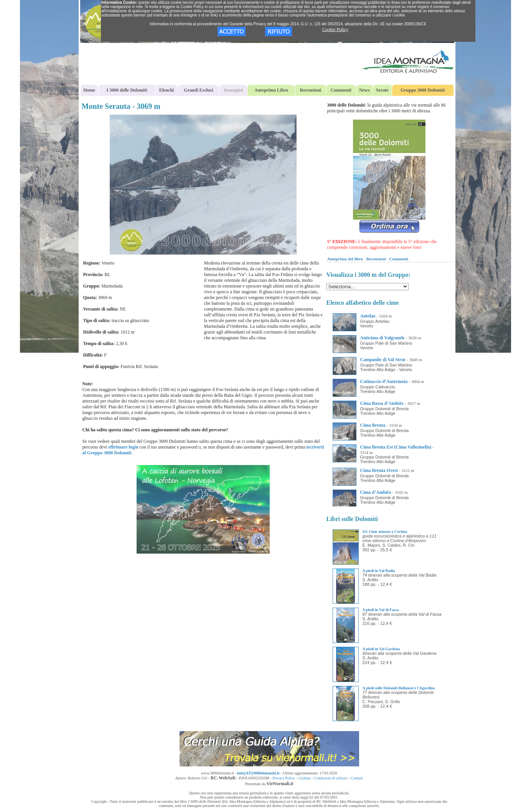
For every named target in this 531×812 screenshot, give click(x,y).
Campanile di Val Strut (383, 360)
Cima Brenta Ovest (379, 470)
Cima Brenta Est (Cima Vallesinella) (396, 447)
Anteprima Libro (271, 90)
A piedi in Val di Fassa (381, 610)
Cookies (304, 778)
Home (89, 90)
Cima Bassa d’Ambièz (382, 403)
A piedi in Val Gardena (381, 649)
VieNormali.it (280, 784)
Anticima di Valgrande (383, 338)
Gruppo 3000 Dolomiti (423, 90)
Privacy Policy (284, 778)
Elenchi (167, 90)
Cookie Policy (335, 30)
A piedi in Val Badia (379, 571)
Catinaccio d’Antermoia (384, 381)
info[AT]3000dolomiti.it (258, 773)
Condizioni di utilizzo (331, 778)
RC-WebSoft (223, 778)
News (364, 90)
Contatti (357, 778)
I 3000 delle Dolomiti (127, 90)
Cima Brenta (373, 425)
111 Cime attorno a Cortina (385, 532)
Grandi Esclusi (198, 90)
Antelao (368, 316)
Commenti (341, 90)
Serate (382, 90)
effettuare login (123, 447)
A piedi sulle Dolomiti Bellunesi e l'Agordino (399, 688)
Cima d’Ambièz (376, 492)
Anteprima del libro (345, 259)
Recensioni (311, 90)
